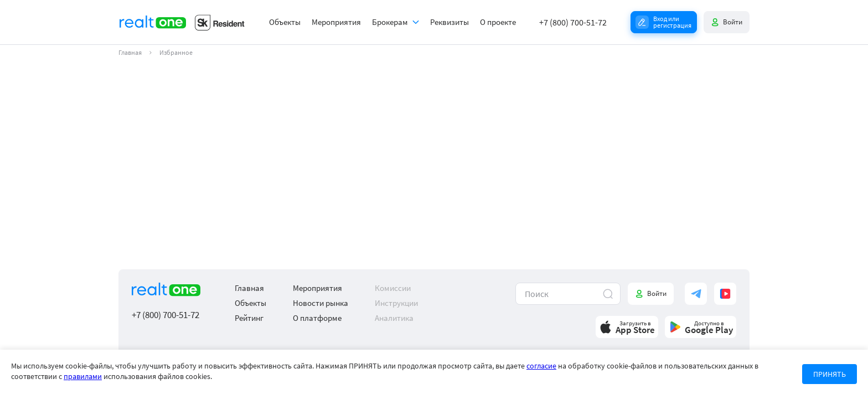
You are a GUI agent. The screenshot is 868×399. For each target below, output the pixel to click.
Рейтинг (249, 318)
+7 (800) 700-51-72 (573, 22)
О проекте (498, 22)
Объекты (285, 22)
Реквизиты (449, 22)
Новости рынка (321, 303)
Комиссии (393, 288)
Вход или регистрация (672, 22)
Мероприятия (336, 22)
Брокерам (390, 22)
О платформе (317, 318)
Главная (130, 53)
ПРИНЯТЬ (830, 374)
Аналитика (394, 318)
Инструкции (396, 303)
